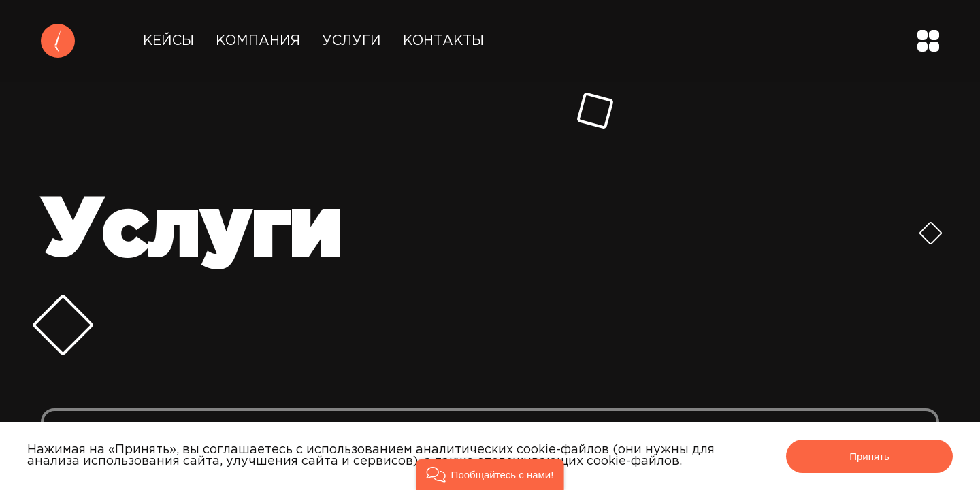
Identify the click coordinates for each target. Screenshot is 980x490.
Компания (258, 41)
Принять (869, 456)
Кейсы (168, 41)
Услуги (352, 41)
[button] (490, 475)
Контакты (443, 41)
